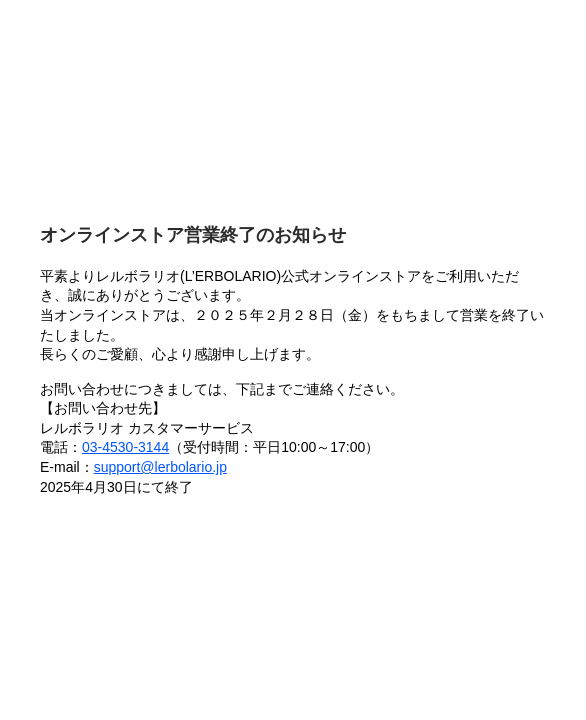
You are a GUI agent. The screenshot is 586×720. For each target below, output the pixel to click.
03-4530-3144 (125, 447)
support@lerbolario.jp (160, 467)
